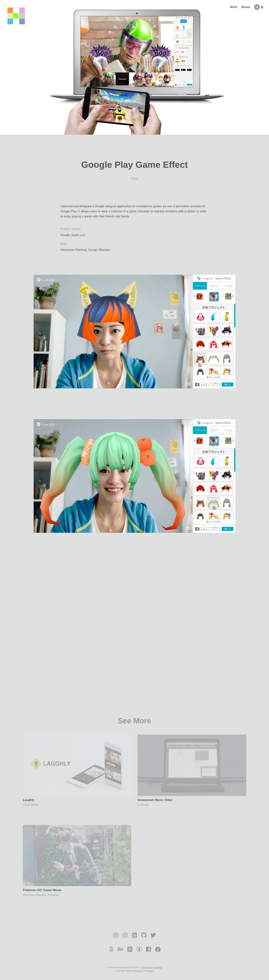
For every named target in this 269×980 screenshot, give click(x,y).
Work (234, 7)
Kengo (150, 971)
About (245, 7)
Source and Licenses (151, 967)
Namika (138, 971)
